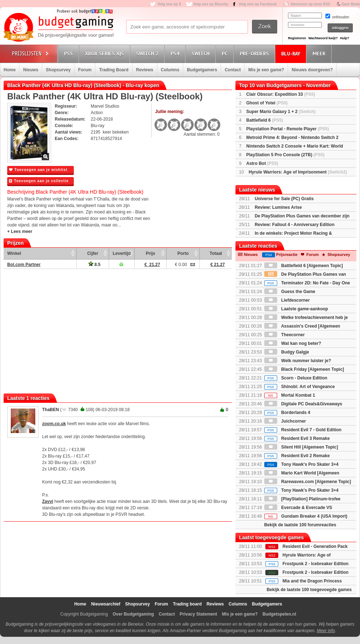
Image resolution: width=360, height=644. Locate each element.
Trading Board (114, 70)
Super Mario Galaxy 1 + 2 (281, 112)
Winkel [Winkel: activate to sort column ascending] (14, 253)
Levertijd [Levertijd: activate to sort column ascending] (122, 253)
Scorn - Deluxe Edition (296, 378)
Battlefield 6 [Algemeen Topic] (303, 266)
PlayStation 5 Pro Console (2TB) (285, 155)
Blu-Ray (292, 53)
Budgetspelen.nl (279, 614)
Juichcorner (285, 421)
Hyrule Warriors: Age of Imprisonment (298, 172)
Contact (233, 70)
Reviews (145, 70)
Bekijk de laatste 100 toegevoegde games (309, 590)
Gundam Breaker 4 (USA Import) (306, 516)
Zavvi (48, 501)
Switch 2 (148, 53)
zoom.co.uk (54, 424)
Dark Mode (351, 4)
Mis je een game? (266, 70)
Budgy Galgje (287, 352)
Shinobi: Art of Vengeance (300, 387)
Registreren (297, 38)
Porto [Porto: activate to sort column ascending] (183, 253)
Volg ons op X (169, 4)
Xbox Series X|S (105, 53)
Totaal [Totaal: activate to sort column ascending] (216, 253)
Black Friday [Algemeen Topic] (304, 369)
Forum (85, 70)
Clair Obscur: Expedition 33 (281, 94)
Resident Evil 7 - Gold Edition (303, 430)
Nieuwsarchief (106, 604)
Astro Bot (262, 163)
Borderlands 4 (287, 413)
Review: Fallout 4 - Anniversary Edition (294, 225)
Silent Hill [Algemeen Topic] (301, 447)
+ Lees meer (20, 231)
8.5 (94, 265)
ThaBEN (51, 410)
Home (10, 70)
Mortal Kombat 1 (290, 395)
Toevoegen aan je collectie (39, 181)
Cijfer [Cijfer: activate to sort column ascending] (93, 253)
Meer (320, 53)
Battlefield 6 (265, 120)
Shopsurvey (58, 70)
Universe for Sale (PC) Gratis (284, 199)
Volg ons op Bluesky (211, 4)
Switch (202, 53)
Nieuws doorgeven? (312, 70)
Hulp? (345, 38)
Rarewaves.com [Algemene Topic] (308, 482)
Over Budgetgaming (133, 614)
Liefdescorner (287, 300)
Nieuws (31, 70)
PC (226, 53)
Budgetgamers (202, 70)
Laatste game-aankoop (296, 309)
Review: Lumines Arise (278, 207)
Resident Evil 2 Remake (297, 456)
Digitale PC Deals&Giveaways (303, 404)
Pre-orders (255, 53)
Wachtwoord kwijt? (323, 38)
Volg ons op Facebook (258, 4)
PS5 (69, 53)
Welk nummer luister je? (298, 361)
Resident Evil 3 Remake (297, 438)
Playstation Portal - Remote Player (287, 129)
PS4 (176, 53)
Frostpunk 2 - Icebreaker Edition (316, 564)
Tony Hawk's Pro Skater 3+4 (301, 464)
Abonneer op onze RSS (310, 4)
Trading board (187, 604)
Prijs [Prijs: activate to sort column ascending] (150, 253)
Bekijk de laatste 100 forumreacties (300, 525)
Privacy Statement (198, 614)
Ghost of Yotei (267, 103)
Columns (170, 70)
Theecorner (285, 335)
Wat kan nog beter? (293, 343)
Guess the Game (290, 292)
